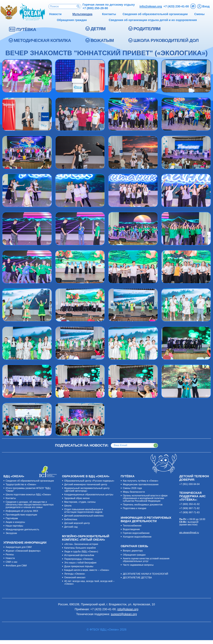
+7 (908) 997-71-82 (189, 508)
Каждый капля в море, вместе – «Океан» (87, 570)
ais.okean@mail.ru (189, 533)
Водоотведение (131, 529)
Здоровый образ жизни (77, 498)
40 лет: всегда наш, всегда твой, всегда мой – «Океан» (89, 582)
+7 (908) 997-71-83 (189, 512)
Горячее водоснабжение (136, 533)
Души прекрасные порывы (79, 566)
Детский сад (71, 527)
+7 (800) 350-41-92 (189, 504)
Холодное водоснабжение (137, 537)
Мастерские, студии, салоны (80, 502)
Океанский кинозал (75, 577)
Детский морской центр (77, 523)
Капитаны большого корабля (80, 548)
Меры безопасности (134, 492)
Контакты (11, 498)
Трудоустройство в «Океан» (21, 484)
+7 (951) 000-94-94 (189, 484)
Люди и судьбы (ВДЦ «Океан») (81, 552)
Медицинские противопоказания (141, 484)
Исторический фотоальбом (79, 555)
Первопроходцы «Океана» (79, 559)
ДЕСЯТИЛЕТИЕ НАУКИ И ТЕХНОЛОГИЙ (146, 574)
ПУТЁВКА (26, 29)
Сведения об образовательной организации (30, 481)
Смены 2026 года (132, 488)
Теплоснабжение (132, 526)
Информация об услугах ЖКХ (22, 511)
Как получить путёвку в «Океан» (141, 481)
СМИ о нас (12, 562)
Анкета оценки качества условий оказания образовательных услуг (146, 560)
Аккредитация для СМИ (19, 547)
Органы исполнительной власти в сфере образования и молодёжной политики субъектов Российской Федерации (145, 498)
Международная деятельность (22, 529)
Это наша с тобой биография (80, 563)
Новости (10, 558)
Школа (68, 506)
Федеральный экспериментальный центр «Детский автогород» (87, 489)
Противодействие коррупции (21, 515)
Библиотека (71, 519)
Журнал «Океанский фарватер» (23, 551)
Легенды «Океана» (75, 574)
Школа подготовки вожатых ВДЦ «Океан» (28, 495)
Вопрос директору (133, 551)
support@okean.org (124, 614)
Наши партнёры (14, 526)
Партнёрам (12, 518)
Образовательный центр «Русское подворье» (89, 481)
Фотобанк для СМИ (16, 566)
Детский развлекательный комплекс (84, 516)
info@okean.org (151, 6)
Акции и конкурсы (15, 522)
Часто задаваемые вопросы (138, 565)
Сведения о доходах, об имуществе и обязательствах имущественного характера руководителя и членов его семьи (30, 505)
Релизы (10, 554)
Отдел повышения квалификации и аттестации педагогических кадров (84, 511)
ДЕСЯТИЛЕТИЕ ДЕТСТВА (137, 578)
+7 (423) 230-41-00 (176, 6)
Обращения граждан (134, 555)
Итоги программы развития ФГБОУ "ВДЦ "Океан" (28, 489)
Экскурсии (11, 533)
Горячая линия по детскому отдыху (109, 6)
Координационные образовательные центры (89, 495)
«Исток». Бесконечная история (81, 544)
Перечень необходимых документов (143, 505)
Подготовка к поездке (135, 508)
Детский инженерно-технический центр (86, 484)
